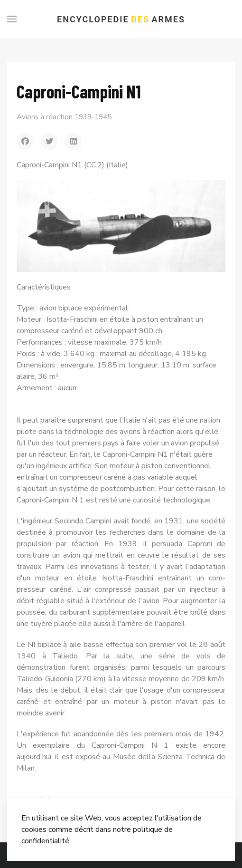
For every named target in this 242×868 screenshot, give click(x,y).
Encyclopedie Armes (121, 19)
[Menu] (12, 19)
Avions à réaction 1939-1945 (64, 117)
